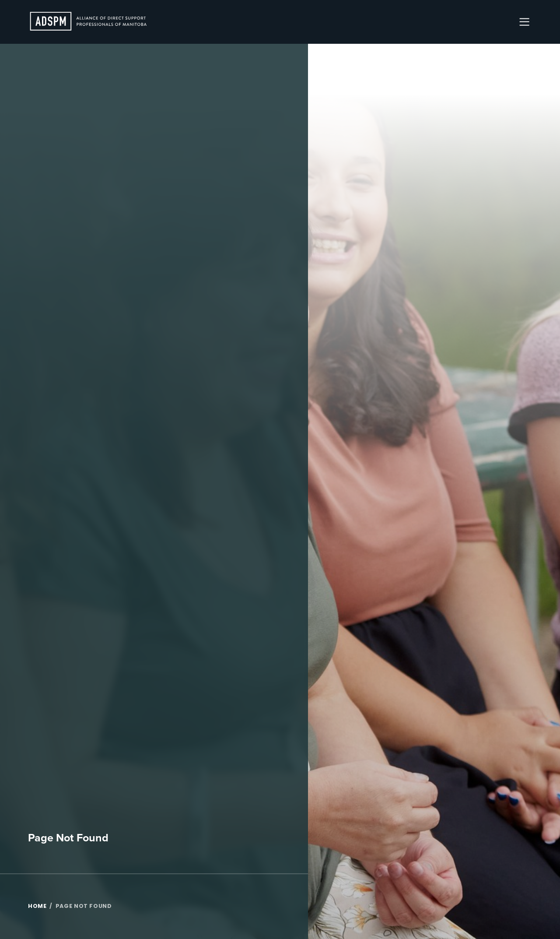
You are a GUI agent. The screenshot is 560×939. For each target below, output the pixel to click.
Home (37, 907)
